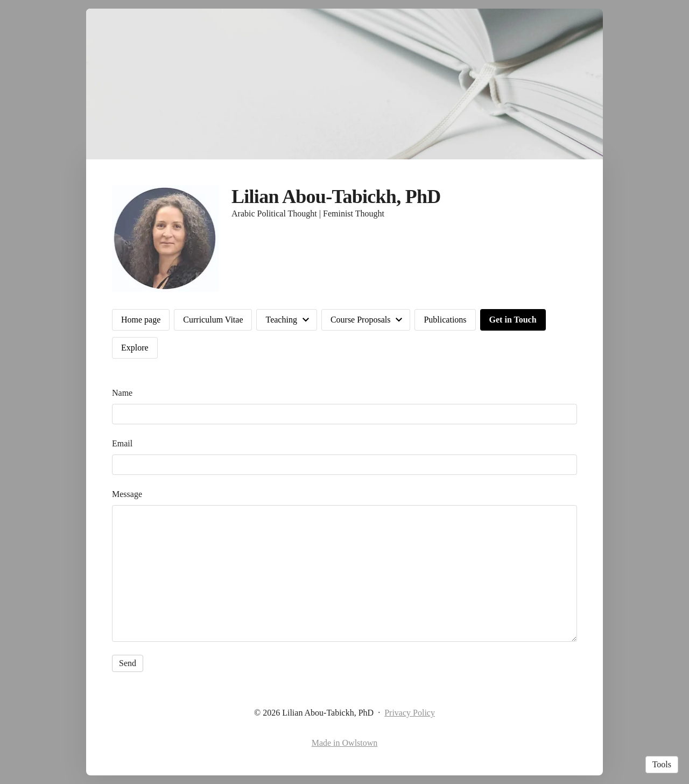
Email (122, 443)
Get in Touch (513, 320)
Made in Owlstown (345, 743)
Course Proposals (361, 320)
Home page (141, 320)
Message (127, 494)
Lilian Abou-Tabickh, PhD (336, 197)
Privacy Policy (410, 713)
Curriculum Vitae (213, 320)
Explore (135, 348)
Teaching (281, 320)
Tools (662, 764)
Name (122, 393)
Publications (445, 320)
